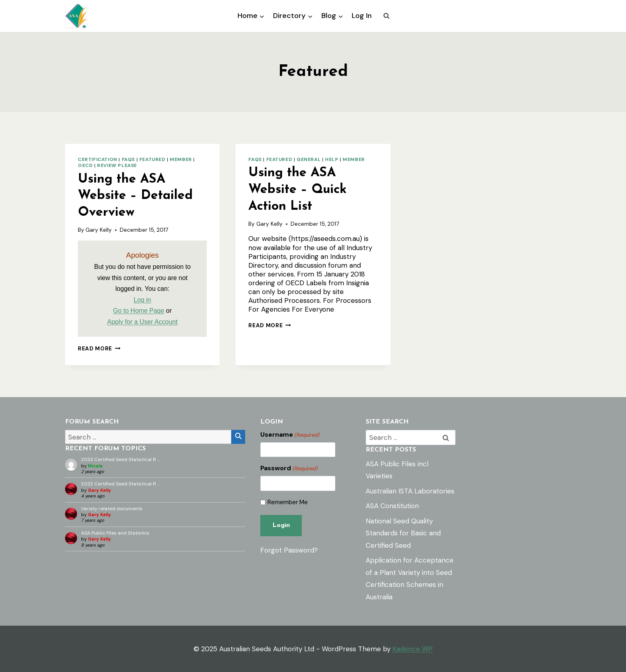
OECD (85, 165)
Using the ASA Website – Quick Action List (297, 190)
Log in (143, 300)
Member (181, 159)
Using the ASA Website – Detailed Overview (135, 196)
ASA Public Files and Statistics (115, 533)
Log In (362, 16)
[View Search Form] (386, 16)
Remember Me (288, 502)
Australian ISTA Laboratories (410, 491)
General (309, 159)
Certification (98, 159)
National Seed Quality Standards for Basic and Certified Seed (403, 533)
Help (332, 159)
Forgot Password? (289, 550)
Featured (153, 159)
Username (290, 435)
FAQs (128, 159)
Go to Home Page (139, 311)
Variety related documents (112, 509)
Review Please (117, 165)
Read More (99, 349)
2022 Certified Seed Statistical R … (121, 484)
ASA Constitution (392, 506)
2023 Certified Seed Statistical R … (121, 459)
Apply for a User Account (143, 322)
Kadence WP (413, 649)
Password (289, 468)
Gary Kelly (99, 230)
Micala (95, 466)
